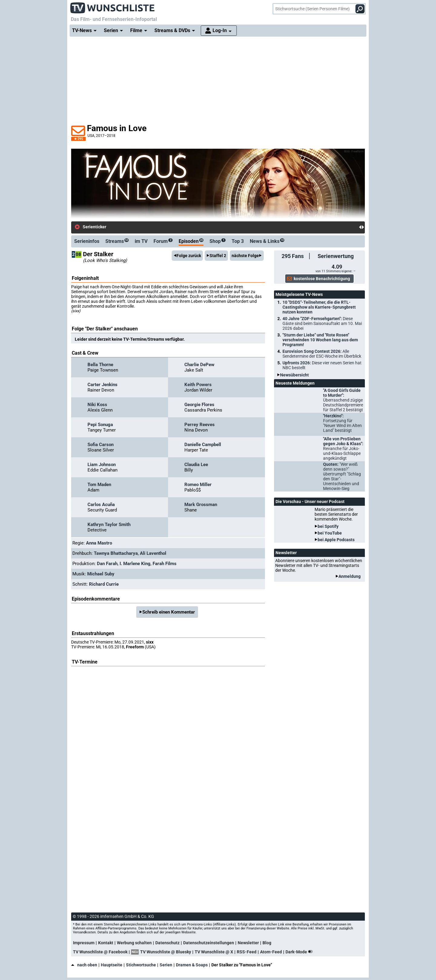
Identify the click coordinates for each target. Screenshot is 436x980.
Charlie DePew (199, 365)
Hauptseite (112, 965)
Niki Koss (97, 405)
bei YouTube (330, 533)
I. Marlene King (135, 564)
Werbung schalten (134, 943)
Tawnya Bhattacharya (116, 553)
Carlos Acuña (101, 505)
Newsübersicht (294, 375)
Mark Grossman (201, 505)
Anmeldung (350, 576)
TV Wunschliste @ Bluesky (166, 952)
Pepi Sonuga (100, 425)
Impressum (84, 943)
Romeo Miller (198, 485)
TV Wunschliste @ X (214, 952)
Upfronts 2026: (322, 365)
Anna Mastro (99, 543)
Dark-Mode (300, 952)
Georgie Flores (199, 405)
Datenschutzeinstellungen (209, 943)
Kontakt (106, 943)
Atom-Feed (271, 952)
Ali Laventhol (153, 553)
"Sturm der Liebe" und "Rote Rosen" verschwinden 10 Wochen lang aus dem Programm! (320, 340)
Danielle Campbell (203, 445)
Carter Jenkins (102, 385)
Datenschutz (167, 943)
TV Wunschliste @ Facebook (100, 952)
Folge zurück (189, 256)
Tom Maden (99, 485)
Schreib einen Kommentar (169, 612)
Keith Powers (198, 385)
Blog (267, 943)
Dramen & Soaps (192, 965)
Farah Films (165, 564)
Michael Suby (101, 574)
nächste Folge (245, 256)
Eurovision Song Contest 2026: (322, 354)
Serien (166, 965)
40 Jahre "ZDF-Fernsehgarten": (322, 323)
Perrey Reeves (200, 425)
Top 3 (238, 241)
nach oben (84, 965)
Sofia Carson (101, 445)
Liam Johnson (102, 465)
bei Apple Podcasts (336, 540)
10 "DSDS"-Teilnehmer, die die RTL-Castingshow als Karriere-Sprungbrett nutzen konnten (319, 307)
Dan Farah (107, 564)
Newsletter (248, 943)
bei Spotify (328, 526)
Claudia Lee (196, 465)
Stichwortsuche (141, 965)
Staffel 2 (218, 256)
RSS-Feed (247, 952)
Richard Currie (104, 584)
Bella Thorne (100, 365)
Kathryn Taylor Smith (109, 525)
